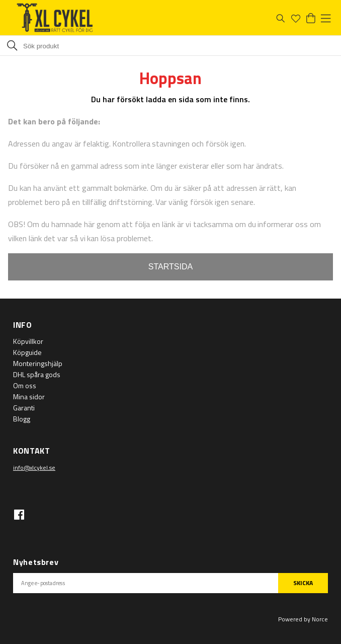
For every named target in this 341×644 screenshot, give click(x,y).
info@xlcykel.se (34, 468)
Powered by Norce (303, 619)
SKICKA (303, 583)
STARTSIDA (170, 267)
